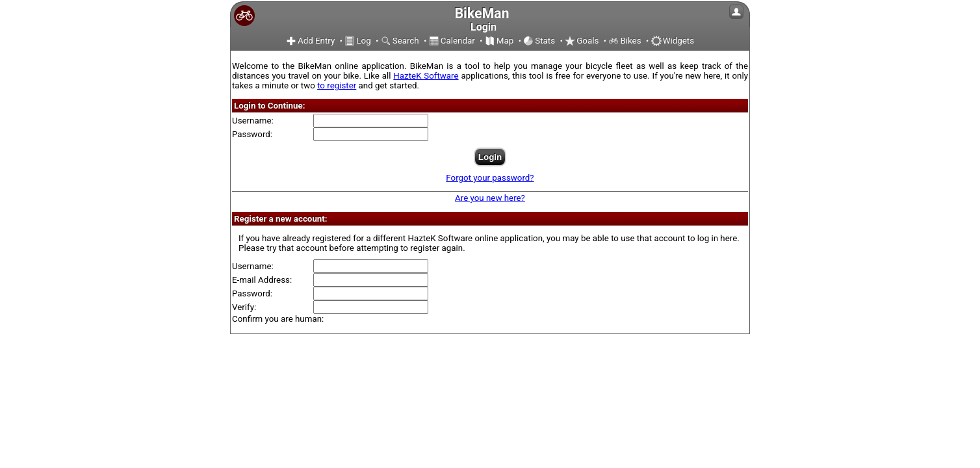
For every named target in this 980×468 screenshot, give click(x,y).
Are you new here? (490, 198)
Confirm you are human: (278, 319)
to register (337, 85)
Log (357, 41)
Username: (253, 121)
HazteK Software (426, 76)
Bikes (625, 41)
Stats (539, 41)
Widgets (673, 41)
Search (400, 41)
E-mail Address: (262, 280)
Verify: (244, 307)
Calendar (452, 41)
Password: (252, 134)
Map (499, 41)
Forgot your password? (490, 178)
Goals (582, 41)
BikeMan (482, 13)
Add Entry (310, 41)
